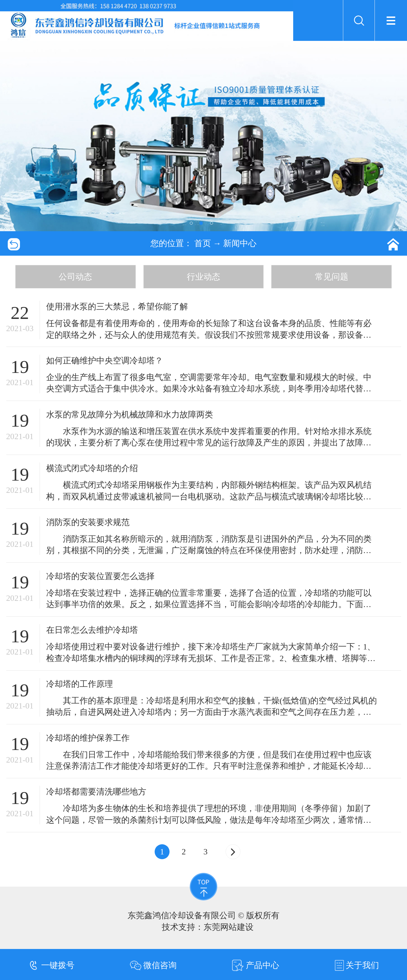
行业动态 (203, 277)
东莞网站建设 (229, 927)
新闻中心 (240, 243)
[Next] (233, 852)
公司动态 (75, 277)
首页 (203, 243)
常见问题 (332, 277)
